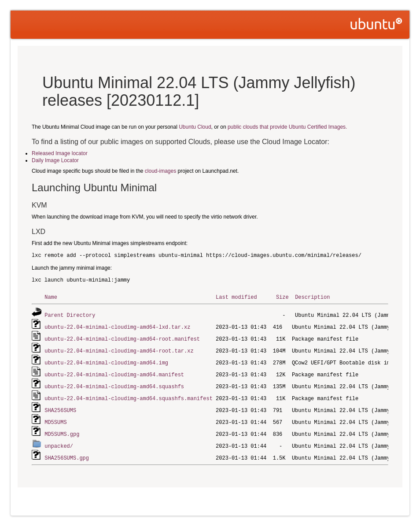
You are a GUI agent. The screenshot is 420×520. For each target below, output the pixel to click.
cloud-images (160, 171)
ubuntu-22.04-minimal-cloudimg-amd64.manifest (114, 372)
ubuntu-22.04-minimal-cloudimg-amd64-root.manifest (122, 337)
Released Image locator (60, 153)
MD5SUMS (55, 418)
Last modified (236, 297)
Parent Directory (70, 314)
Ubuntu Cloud (195, 127)
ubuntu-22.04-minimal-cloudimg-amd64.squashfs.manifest (129, 395)
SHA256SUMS (60, 406)
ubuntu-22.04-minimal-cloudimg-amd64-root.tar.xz (119, 349)
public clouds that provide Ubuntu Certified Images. (287, 127)
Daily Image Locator (55, 160)
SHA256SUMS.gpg (67, 452)
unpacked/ (59, 440)
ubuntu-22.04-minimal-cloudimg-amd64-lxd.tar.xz (117, 326)
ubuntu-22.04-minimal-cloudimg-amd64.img (106, 360)
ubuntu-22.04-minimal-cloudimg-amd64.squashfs (114, 383)
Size (282, 297)
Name (51, 297)
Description (312, 297)
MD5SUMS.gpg (62, 429)
